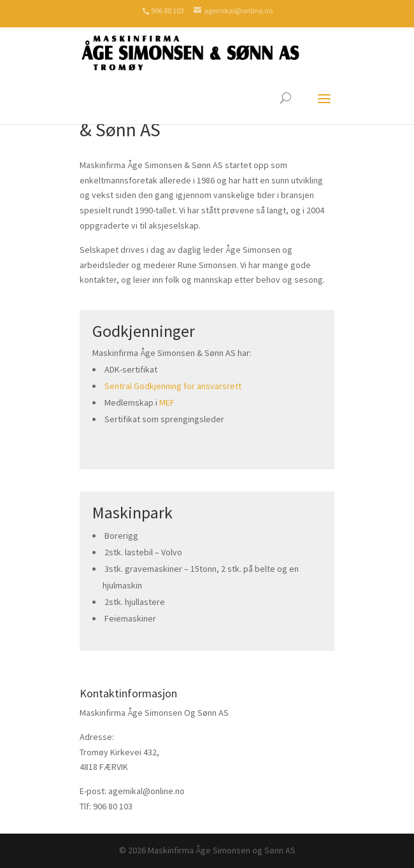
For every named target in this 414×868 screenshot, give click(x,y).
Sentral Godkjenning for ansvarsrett (173, 386)
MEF (167, 402)
